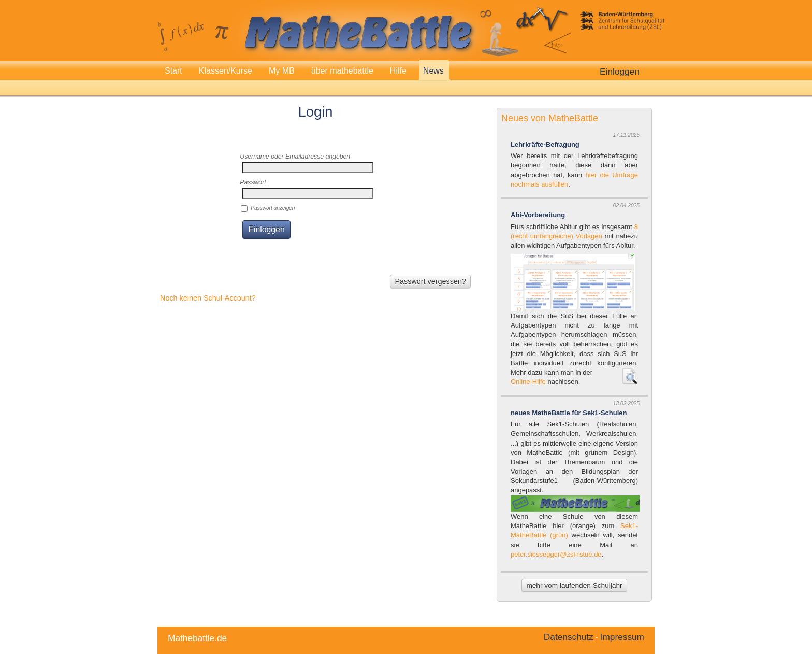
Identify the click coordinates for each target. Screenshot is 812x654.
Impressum (622, 637)
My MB (282, 71)
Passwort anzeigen (273, 208)
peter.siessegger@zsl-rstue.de (556, 554)
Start (173, 71)
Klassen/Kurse (226, 71)
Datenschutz (569, 637)
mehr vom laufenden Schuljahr (574, 585)
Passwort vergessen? (430, 281)
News (433, 71)
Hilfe (398, 71)
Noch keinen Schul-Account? (208, 298)
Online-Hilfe (528, 382)
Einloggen (620, 72)
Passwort (253, 182)
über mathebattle (342, 71)
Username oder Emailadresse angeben (295, 157)
